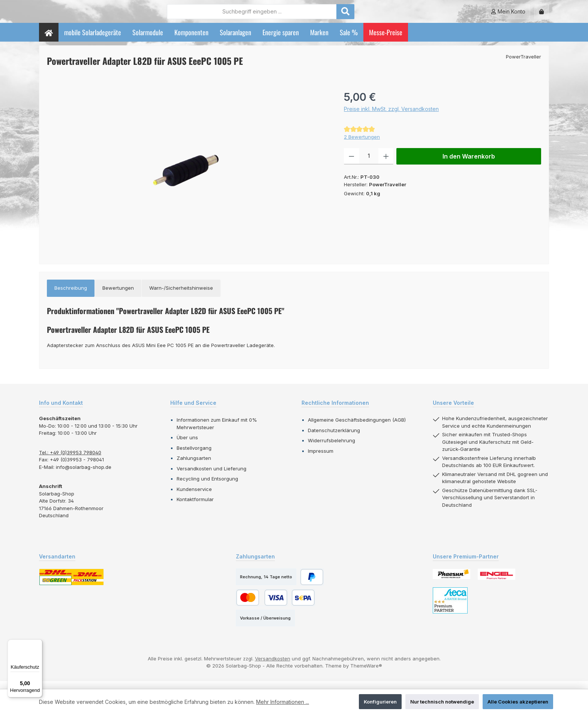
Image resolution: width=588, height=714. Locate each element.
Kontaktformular (195, 507)
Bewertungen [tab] (118, 296)
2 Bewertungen (362, 145)
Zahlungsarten (194, 466)
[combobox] (293, 15)
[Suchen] (387, 15)
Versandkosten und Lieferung (211, 476)
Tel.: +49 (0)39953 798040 (70, 460)
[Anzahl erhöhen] (386, 165)
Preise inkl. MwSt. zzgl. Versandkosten (391, 117)
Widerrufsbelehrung (331, 449)
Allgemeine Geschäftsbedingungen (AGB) (357, 428)
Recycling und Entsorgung (207, 487)
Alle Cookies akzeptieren (518, 702)
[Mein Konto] (508, 16)
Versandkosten (273, 666)
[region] (188, 178)
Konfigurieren (380, 702)
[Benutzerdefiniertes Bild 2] (496, 582)
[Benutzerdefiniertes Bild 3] (450, 608)
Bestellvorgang (194, 456)
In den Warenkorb (469, 165)
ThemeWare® (366, 674)
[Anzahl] (369, 165)
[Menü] (38, 644)
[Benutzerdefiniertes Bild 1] (451, 582)
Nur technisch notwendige (442, 702)
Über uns (187, 446)
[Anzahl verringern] (352, 165)
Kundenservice (194, 497)
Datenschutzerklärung (334, 438)
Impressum (321, 459)
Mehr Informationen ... (283, 702)
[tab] (71, 296)
